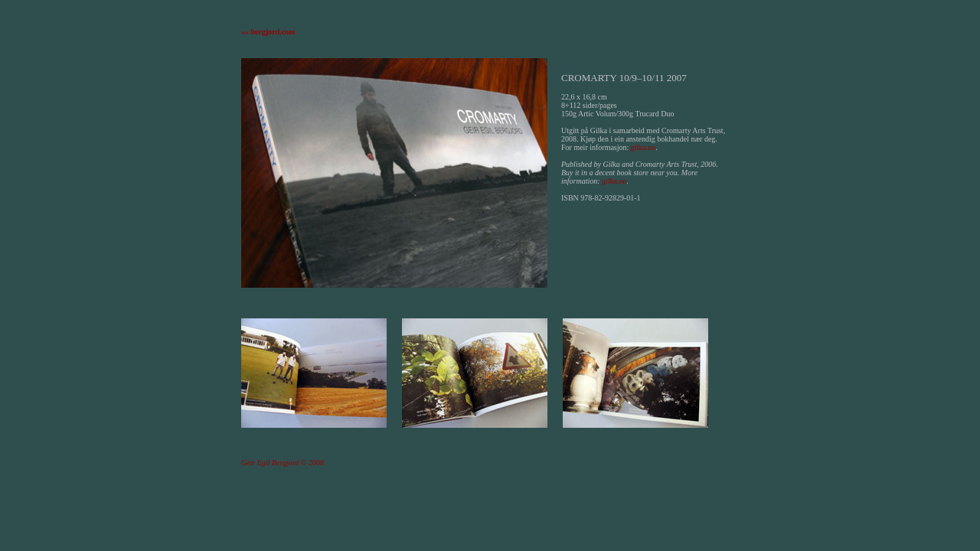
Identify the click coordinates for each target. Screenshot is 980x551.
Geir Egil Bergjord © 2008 (283, 463)
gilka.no (644, 147)
